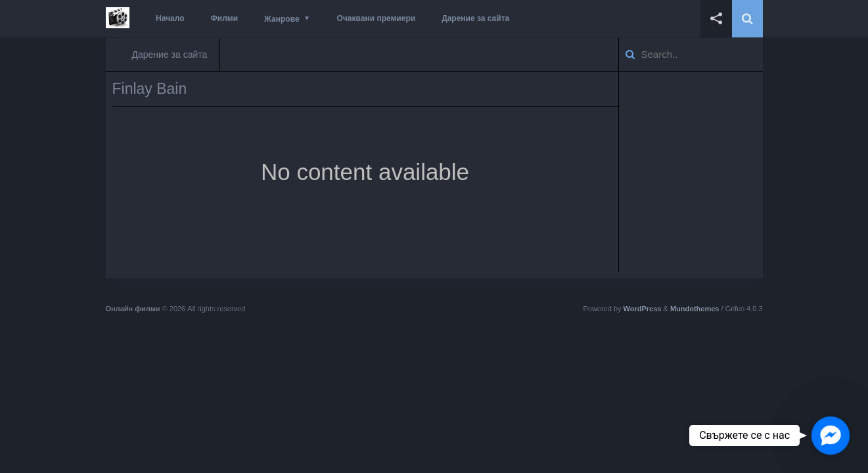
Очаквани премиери (377, 18)
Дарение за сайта (475, 18)
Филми (225, 18)
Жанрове (282, 19)
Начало (170, 18)
